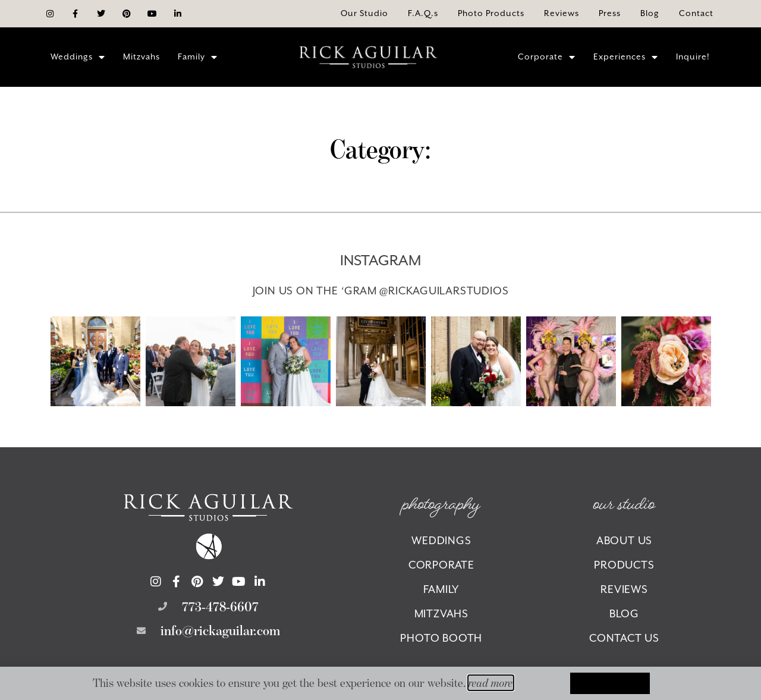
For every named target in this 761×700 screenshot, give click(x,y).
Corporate (547, 57)
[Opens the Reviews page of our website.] (562, 14)
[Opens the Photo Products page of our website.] (491, 14)
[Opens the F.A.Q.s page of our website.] (423, 14)
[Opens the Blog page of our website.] (650, 14)
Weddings (78, 57)
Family (198, 57)
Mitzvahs (141, 56)
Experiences (626, 57)
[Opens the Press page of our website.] (610, 14)
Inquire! (693, 56)
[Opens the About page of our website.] (364, 14)
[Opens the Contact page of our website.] (696, 14)
